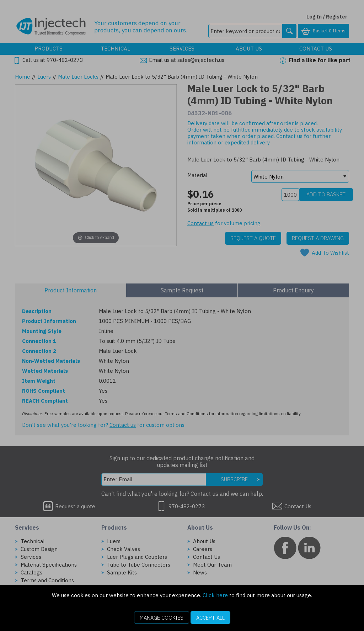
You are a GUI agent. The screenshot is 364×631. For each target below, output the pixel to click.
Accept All (210, 618)
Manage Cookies (162, 618)
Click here (215, 595)
